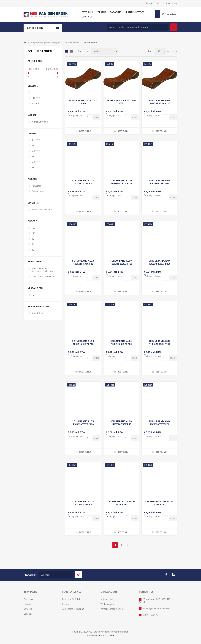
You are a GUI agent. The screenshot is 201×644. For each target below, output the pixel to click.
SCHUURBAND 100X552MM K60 (121, 102)
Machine (33, 203)
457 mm (36, 140)
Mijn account (107, 599)
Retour (65, 604)
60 (33, 244)
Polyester (36, 186)
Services (28, 609)
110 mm (36, 98)
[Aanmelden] (56, 575)
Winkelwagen (107, 604)
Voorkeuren (172, 3)
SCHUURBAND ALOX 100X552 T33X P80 (83, 182)
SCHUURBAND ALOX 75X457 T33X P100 (121, 503)
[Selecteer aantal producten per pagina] (161, 51)
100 (33, 228)
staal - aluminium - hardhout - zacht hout (43, 269)
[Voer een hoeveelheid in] (89, 117)
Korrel (32, 115)
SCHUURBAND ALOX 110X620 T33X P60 (160, 423)
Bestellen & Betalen (72, 599)
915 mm (36, 167)
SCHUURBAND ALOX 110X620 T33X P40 (121, 423)
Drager (32, 179)
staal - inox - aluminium (43, 276)
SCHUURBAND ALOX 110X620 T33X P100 (160, 342)
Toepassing (35, 261)
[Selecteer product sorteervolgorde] (104, 51)
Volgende (127, 545)
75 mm (35, 103)
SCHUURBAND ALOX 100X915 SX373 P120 (159, 262)
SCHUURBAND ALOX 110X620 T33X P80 (83, 503)
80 (33, 250)
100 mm (36, 92)
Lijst (71, 51)
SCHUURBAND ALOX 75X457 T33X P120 (159, 503)
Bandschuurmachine (42, 209)
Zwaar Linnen (38, 191)
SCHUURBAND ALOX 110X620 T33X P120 (83, 423)
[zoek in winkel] (138, 27)
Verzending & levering (73, 609)
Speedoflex (37, 313)
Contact (28, 614)
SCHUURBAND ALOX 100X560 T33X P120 (121, 182)
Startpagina (25, 43)
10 (33, 295)
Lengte (32, 133)
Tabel (67, 51)
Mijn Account (153, 3)
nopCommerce (107, 635)
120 (33, 233)
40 (33, 239)
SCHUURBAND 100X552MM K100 (83, 102)
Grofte (32, 221)
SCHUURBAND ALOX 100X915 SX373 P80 (121, 342)
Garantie (28, 604)
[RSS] (174, 575)
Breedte (33, 86)
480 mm (36, 145)
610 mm (36, 156)
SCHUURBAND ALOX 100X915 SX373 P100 (121, 262)
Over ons (28, 599)
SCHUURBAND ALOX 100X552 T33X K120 (160, 102)
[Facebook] (166, 575)
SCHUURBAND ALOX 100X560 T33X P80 (160, 182)
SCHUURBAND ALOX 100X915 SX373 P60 (83, 342)
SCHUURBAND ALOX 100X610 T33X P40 (83, 262)
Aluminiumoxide (40, 122)
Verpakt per (35, 288)
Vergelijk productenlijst (112, 609)
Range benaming (38, 306)
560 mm (36, 151)
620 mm (36, 162)
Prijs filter (35, 61)
